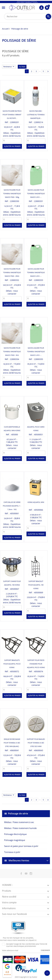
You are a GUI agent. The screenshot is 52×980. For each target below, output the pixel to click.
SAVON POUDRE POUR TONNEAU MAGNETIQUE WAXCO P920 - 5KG (12, 352)
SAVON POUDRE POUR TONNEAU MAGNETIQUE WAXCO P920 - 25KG (12, 272)
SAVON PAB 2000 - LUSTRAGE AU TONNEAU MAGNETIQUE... (36, 115)
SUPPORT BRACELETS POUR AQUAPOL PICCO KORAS (12, 664)
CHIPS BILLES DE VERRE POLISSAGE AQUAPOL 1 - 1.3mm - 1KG (12, 506)
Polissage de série (18, 813)
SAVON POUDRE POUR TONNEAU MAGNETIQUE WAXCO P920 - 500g (12, 194)
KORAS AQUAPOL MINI (36, 502)
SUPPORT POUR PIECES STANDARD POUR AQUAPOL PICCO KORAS (36, 664)
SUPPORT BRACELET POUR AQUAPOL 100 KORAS (36, 585)
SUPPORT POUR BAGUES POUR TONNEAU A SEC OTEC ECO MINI (36, 743)
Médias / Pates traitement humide (20, 828)
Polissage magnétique (15, 840)
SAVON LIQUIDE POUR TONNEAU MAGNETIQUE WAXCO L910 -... (36, 194)
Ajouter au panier (12, 146)
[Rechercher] (28, 16)
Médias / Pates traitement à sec (19, 822)
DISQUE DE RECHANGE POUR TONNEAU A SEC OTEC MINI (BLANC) (12, 743)
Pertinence (9, 67)
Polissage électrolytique (15, 834)
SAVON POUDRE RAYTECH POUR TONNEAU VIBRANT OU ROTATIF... (12, 115)
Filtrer (22, 67)
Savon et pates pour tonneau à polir (21, 846)
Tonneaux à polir (12, 852)
